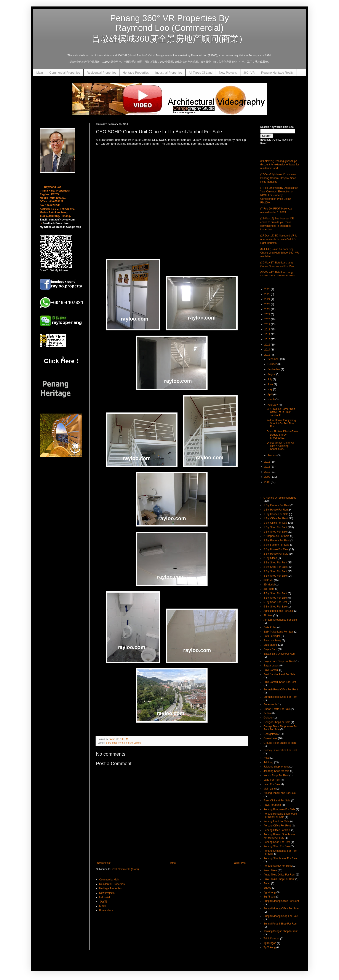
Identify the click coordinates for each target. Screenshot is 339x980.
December (274, 359)
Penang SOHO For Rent (278, 866)
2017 (268, 335)
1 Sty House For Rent (276, 510)
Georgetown (271, 734)
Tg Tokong (270, 947)
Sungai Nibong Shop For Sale (281, 916)
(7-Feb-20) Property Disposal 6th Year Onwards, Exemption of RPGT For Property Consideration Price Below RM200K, (279, 195)
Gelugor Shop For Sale (277, 722)
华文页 (103, 902)
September (274, 369)
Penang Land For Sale (277, 821)
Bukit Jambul (135, 743)
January (272, 455)
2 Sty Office (270, 558)
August (272, 374)
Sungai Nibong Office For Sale (281, 909)
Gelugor (268, 718)
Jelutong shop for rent (276, 767)
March (271, 400)
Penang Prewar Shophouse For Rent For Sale (279, 836)
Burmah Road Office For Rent (281, 690)
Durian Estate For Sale (277, 709)
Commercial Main (109, 880)
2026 (268, 289)
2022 (268, 309)
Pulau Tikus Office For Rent (279, 875)
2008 (268, 482)
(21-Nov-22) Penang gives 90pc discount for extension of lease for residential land (280, 165)
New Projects (228, 73)
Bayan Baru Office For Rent (279, 654)
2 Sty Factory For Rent (277, 541)
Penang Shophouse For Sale (280, 858)
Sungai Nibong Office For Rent (281, 901)
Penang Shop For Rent (277, 842)
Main (40, 73)
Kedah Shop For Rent (276, 775)
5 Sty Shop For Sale (275, 607)
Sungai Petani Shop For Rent (280, 924)
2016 (268, 339)
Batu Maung (271, 645)
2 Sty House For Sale (276, 554)
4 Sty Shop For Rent (275, 593)
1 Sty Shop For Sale (116, 743)
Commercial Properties (65, 73)
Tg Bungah (270, 943)
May (270, 389)
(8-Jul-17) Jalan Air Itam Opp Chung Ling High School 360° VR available (280, 253)
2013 (268, 355)
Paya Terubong (272, 805)
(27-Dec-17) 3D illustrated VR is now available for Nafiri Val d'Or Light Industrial (279, 239)
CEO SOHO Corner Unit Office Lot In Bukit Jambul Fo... (281, 412)
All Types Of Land (201, 73)
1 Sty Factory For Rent (277, 505)
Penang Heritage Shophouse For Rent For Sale (280, 815)
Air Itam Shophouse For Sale (280, 620)
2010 (268, 472)
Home (172, 863)
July (270, 379)
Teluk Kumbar (271, 939)
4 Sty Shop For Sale (275, 598)
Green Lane (270, 738)
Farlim (267, 713)
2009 (268, 477)
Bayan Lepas (271, 666)
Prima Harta (106, 910)
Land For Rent (272, 780)
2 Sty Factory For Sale (276, 545)
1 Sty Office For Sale (276, 523)
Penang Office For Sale (277, 830)
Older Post (240, 863)
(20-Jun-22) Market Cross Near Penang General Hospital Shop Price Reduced (278, 178)
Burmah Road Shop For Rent (280, 697)
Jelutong (268, 762)
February (273, 405)
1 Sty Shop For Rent (275, 527)
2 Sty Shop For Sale (275, 567)
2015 (268, 345)
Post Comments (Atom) (125, 869)
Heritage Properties (136, 73)
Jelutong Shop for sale (276, 771)
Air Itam (268, 615)
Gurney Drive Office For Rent (280, 750)
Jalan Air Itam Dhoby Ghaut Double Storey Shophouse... (283, 435)
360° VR (249, 73)
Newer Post (104, 863)
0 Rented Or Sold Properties (280, 498)
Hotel (267, 758)
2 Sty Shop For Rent (275, 563)
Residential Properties (102, 73)
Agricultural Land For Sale (279, 611)
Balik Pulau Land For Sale (279, 632)
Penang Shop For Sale (277, 846)
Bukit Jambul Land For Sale (279, 674)
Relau (267, 883)
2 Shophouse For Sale (276, 536)
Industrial (105, 897)
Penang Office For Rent (277, 826)
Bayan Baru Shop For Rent (279, 661)
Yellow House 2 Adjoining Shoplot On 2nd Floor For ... (281, 423)
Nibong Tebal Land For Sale (280, 793)
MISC (102, 906)
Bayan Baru (270, 649)
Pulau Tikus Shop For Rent (279, 879)
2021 (268, 314)
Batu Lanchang (272, 641)
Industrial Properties (169, 73)
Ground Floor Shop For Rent (280, 743)
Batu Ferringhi (272, 636)
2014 (268, 350)
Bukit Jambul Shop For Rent (280, 682)
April (270, 395)
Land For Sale (272, 784)
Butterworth (270, 704)
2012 (268, 462)
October (272, 364)
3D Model (269, 585)
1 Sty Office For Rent (276, 519)
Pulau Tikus (270, 870)
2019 (268, 324)
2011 (268, 467)
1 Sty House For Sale (276, 514)
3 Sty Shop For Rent (275, 571)
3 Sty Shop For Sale (275, 576)
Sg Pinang (269, 897)
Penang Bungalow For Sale (279, 809)
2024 (268, 299)
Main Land (270, 789)
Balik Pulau (270, 627)
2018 (268, 330)
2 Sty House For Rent (276, 549)
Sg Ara (267, 888)
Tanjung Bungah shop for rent (281, 931)
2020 (268, 319)
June (271, 384)
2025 (268, 294)
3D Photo (269, 589)
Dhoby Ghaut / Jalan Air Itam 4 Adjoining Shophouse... (281, 446)
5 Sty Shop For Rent (275, 602)
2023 (268, 304)
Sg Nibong (270, 892)
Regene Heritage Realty (277, 73)
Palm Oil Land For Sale (277, 801)
